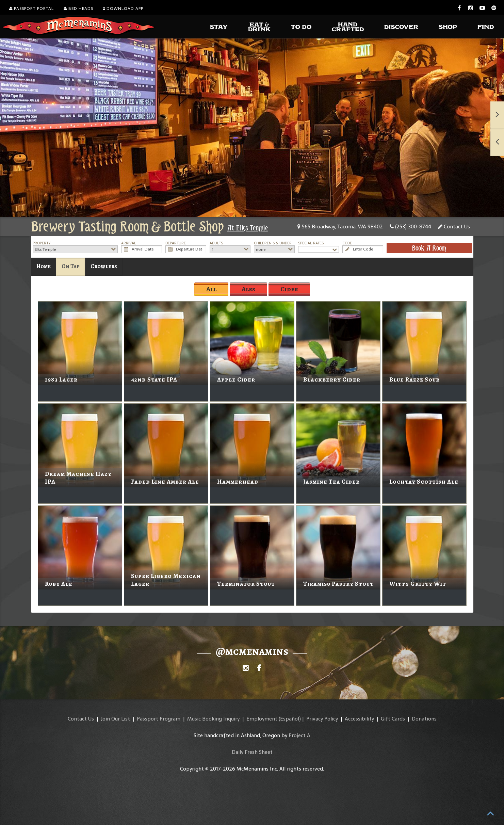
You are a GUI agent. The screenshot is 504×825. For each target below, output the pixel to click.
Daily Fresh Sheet (252, 752)
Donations (424, 719)
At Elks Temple (248, 228)
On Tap (71, 266)
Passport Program (159, 719)
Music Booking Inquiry (213, 719)
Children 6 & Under (273, 243)
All (211, 289)
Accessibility (359, 719)
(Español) (290, 719)
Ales (248, 289)
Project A (299, 735)
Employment (262, 719)
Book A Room (429, 248)
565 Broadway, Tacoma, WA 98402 (340, 227)
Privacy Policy (322, 719)
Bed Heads (78, 9)
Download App (123, 9)
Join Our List (115, 719)
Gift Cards (393, 719)
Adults (216, 243)
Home (44, 266)
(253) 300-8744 (410, 227)
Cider (289, 289)
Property (42, 243)
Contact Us (454, 227)
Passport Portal (31, 9)
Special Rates (311, 243)
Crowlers (104, 266)
